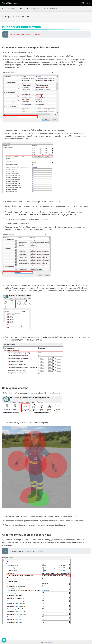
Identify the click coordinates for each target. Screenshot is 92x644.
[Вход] (88, 3)
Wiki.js (50, 642)
